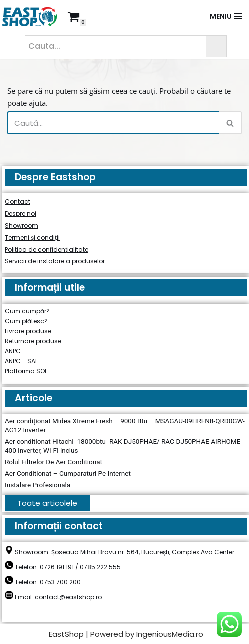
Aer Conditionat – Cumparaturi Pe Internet (68, 473)
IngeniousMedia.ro (170, 634)
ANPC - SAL (21, 361)
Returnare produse (33, 341)
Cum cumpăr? (27, 311)
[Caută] (113, 123)
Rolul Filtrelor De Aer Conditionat (54, 462)
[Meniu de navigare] (226, 16)
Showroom (22, 225)
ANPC (13, 351)
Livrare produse (28, 331)
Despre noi (21, 213)
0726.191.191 (57, 567)
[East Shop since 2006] (32, 17)
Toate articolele (47, 503)
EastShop (66, 634)
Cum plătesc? (26, 321)
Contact (18, 201)
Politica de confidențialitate (47, 249)
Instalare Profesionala (38, 485)
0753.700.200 (60, 582)
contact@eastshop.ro (68, 597)
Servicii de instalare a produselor (55, 261)
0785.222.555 (100, 567)
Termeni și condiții (32, 237)
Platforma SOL (26, 371)
